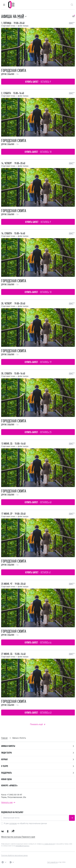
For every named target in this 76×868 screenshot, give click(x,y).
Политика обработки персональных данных (14, 855)
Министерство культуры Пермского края (18, 837)
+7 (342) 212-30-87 (14, 795)
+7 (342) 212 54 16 (49, 844)
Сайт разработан (52, 862)
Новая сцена (6, 779)
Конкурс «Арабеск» (9, 785)
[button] (4, 5)
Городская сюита (14, 70)
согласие (13, 823)
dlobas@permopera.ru (22, 846)
